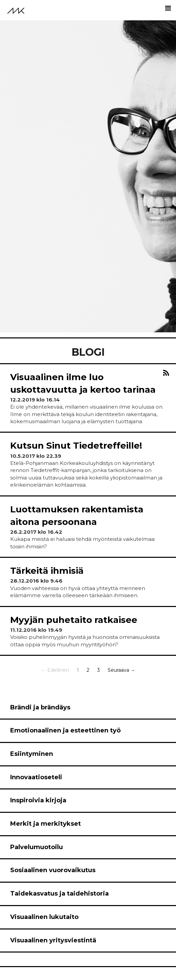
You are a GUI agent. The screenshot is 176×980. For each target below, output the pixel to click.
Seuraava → (121, 670)
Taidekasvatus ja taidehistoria (59, 894)
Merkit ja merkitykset (46, 824)
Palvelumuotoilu (37, 847)
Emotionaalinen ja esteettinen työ (65, 730)
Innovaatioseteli (36, 777)
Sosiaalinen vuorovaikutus (53, 870)
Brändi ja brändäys (40, 707)
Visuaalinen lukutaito (44, 917)
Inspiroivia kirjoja (38, 800)
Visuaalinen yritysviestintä (53, 940)
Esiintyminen (32, 754)
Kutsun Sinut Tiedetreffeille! (76, 446)
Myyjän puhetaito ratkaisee (74, 620)
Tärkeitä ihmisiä (47, 571)
